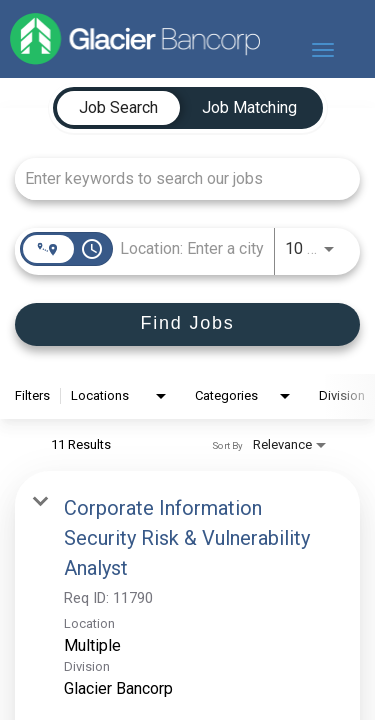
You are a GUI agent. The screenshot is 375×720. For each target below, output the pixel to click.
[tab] (118, 108)
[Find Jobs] (187, 324)
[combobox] (177, 178)
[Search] (187, 324)
